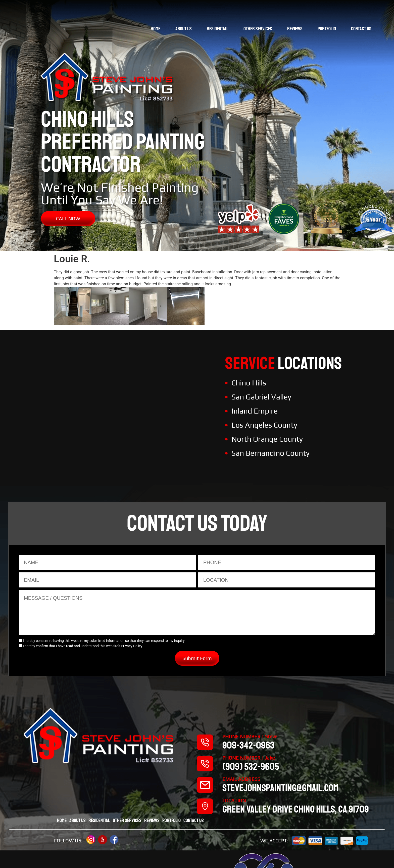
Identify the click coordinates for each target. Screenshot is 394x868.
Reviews (295, 29)
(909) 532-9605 (251, 767)
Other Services (258, 29)
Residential (218, 29)
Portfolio (327, 29)
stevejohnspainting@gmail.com (280, 788)
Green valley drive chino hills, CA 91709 (296, 809)
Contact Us (361, 29)
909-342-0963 (249, 745)
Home (156, 29)
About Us (184, 29)
